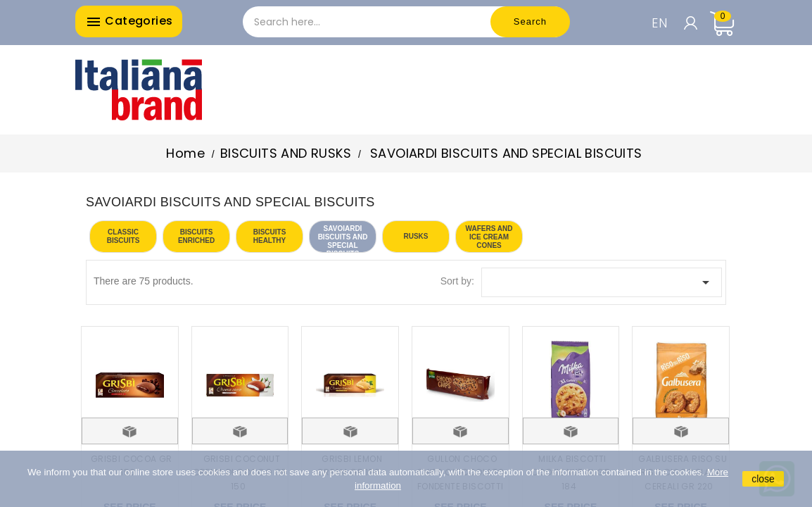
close (763, 479)
